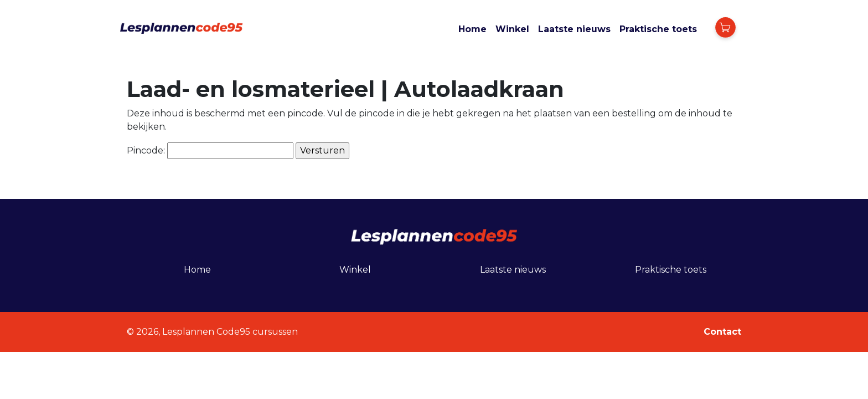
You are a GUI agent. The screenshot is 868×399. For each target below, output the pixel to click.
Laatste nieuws (574, 29)
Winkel (512, 29)
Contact (722, 332)
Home (472, 29)
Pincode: (210, 151)
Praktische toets (658, 29)
